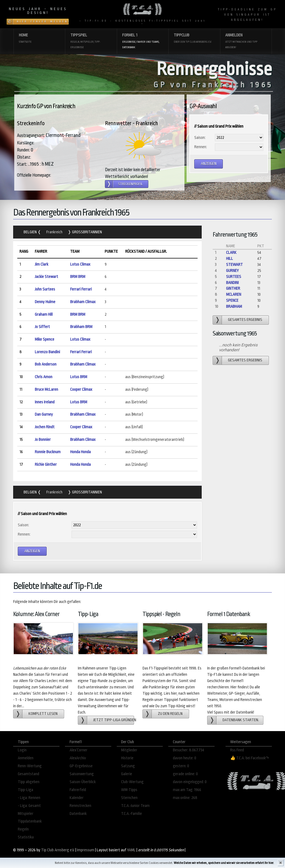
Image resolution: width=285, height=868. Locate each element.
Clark (231, 253)
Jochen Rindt (45, 427)
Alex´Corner (79, 750)
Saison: (200, 138)
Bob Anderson (46, 364)
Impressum (86, 850)
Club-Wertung (132, 782)
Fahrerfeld (78, 790)
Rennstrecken (80, 806)
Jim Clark (42, 264)
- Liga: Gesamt (29, 806)
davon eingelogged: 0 (190, 782)
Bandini (232, 283)
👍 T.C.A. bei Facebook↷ (250, 758)
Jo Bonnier (43, 440)
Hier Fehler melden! (43, 22)
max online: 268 (185, 798)
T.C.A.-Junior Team (135, 806)
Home (39, 39)
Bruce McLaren (46, 390)
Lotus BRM (79, 377)
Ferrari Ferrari (81, 289)
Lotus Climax (80, 264)
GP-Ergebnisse (81, 766)
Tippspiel (91, 41)
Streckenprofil (130, 184)
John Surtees (45, 289)
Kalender (77, 798)
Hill (230, 259)
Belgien (31, 232)
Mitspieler (26, 814)
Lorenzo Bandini (47, 352)
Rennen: (201, 147)
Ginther (233, 288)
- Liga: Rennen (29, 798)
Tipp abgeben (29, 782)
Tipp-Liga (25, 790)
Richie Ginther (46, 465)
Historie (127, 758)
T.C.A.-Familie (132, 814)
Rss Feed (237, 750)
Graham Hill (44, 314)
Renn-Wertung (30, 766)
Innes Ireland (45, 402)
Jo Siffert (42, 327)
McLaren (234, 294)
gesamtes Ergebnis (245, 320)
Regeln (23, 829)
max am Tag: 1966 (187, 790)
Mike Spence (45, 339)
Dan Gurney (44, 414)
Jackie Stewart (46, 277)
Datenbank (78, 814)
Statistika (26, 837)
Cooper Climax (81, 390)
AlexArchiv (78, 758)
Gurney (232, 271)
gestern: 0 (181, 766)
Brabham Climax (83, 302)
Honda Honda (80, 452)
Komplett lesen (43, 714)
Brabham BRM (81, 327)
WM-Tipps (129, 790)
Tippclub (194, 39)
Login (22, 750)
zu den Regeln (170, 714)
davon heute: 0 (185, 758)
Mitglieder (129, 750)
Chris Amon (44, 377)
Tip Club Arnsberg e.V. (58, 850)
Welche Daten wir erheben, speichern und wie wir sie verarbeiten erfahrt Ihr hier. (224, 863)
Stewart (234, 265)
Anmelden (246, 41)
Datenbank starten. (241, 720)
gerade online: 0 (185, 774)
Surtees (234, 277)
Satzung (128, 766)
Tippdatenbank (30, 821)
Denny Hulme (45, 302)
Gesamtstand (29, 774)
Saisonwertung (82, 774)
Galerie (127, 774)
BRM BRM (78, 277)
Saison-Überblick (83, 782)
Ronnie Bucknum (48, 452)
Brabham (234, 307)
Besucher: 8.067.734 (189, 750)
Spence (232, 301)
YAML (131, 850)
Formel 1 (143, 41)
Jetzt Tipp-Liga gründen (114, 720)
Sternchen (129, 798)
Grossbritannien (87, 232)
